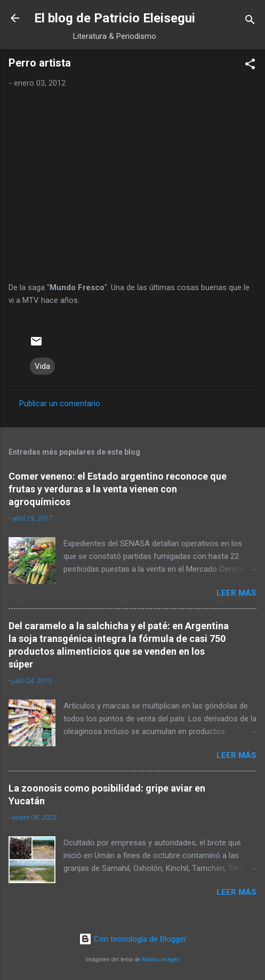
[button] (250, 66)
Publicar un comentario (60, 403)
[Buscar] (250, 22)
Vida (42, 366)
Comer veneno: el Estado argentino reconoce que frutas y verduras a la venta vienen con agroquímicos (118, 489)
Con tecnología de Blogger (133, 939)
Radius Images (161, 960)
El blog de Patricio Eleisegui (115, 18)
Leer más (236, 593)
